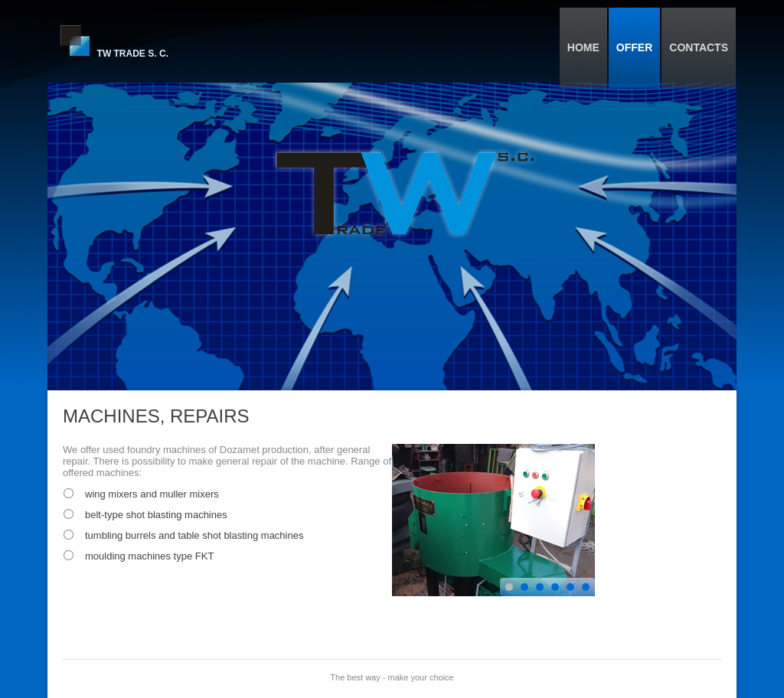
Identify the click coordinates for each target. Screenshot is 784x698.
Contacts (699, 47)
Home (583, 47)
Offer (634, 47)
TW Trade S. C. (133, 54)
